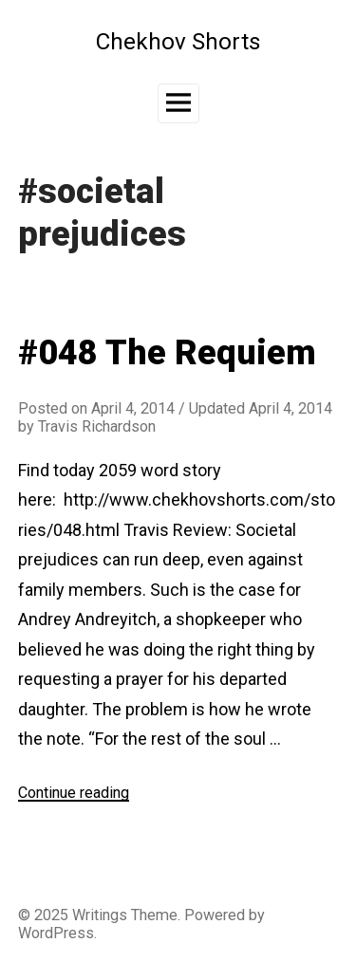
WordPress (56, 933)
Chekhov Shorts (178, 41)
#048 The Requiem (167, 353)
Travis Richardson (97, 426)
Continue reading (74, 793)
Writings (100, 915)
